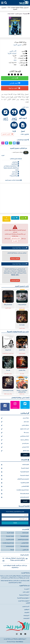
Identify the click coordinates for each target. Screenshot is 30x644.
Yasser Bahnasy (19, 642)
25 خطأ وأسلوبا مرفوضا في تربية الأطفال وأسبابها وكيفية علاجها (11, 168)
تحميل (24, 218)
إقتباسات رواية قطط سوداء (20, 264)
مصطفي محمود (15, 440)
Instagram (15, 408)
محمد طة (15, 433)
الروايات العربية (12, 53)
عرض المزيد (25, 107)
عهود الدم (16, 172)
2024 (15, 60)
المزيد (3, 155)
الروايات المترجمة (15, 476)
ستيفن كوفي (15, 425)
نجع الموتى (15, 162)
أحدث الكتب (26, 607)
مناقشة (7, 219)
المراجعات (26, 616)
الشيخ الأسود (15, 164)
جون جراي (15, 422)
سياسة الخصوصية (24, 595)
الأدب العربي (13, 51)
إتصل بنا (15, 241)
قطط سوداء (11, 14)
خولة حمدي (15, 418)
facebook (5, 410)
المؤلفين (24, 413)
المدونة (12, 550)
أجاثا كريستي (15, 447)
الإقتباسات (26, 618)
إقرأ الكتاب (15, 78)
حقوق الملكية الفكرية (23, 598)
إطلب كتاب (26, 592)
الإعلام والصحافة (15, 494)
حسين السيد (19, 14)
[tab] (24, 114)
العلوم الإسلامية (15, 472)
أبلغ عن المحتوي (16, 238)
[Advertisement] (15, 198)
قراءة (15, 218)
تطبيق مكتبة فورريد (24, 601)
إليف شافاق (15, 451)
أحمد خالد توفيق (15, 429)
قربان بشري (15, 174)
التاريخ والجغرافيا (15, 497)
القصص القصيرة (15, 483)
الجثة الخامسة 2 (14, 176)
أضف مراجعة (15, 88)
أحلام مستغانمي (15, 436)
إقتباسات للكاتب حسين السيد (13, 180)
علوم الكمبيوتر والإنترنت (15, 490)
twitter (25, 408)
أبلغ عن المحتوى (8, 134)
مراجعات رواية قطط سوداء (20, 248)
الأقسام (24, 460)
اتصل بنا (27, 589)
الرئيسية (26, 14)
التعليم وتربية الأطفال (15, 479)
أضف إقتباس (15, 83)
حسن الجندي (15, 444)
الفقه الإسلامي (15, 486)
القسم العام (15, 465)
